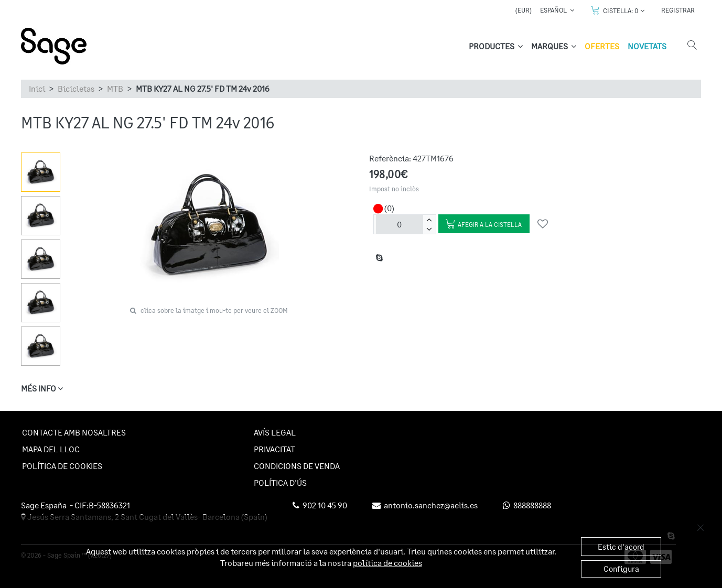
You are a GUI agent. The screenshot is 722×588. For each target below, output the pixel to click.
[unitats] (400, 224)
